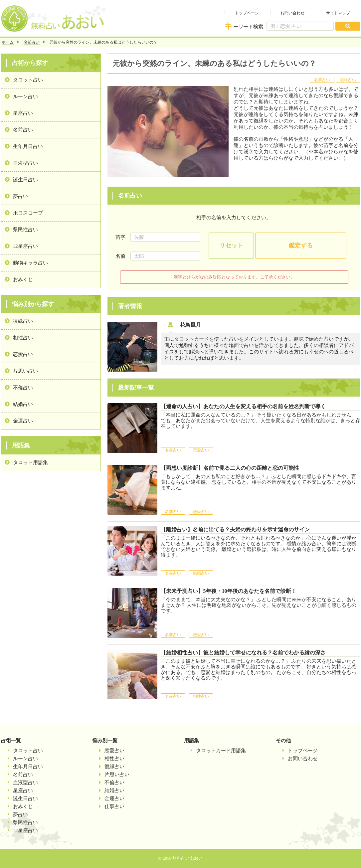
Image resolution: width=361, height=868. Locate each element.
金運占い (23, 421)
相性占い (23, 338)
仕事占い (114, 806)
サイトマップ (338, 13)
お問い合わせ (292, 13)
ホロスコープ (28, 213)
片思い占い (25, 371)
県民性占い (25, 230)
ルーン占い (25, 96)
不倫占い (23, 388)
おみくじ (23, 279)
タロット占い (28, 80)
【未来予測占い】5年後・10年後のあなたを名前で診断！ (229, 591)
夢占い (20, 196)
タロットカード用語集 (221, 751)
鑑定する (301, 246)
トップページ (247, 13)
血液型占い (25, 163)
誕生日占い (25, 180)
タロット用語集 (30, 462)
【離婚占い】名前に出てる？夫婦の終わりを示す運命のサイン (235, 529)
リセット (231, 246)
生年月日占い (28, 146)
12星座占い (25, 246)
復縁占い (23, 321)
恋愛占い (23, 354)
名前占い (32, 42)
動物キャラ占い (30, 263)
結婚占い (23, 404)
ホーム (8, 42)
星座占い (23, 113)
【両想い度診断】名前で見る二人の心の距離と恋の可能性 (230, 468)
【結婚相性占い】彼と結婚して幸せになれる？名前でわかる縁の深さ (243, 653)
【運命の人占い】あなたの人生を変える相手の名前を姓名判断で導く (243, 406)
